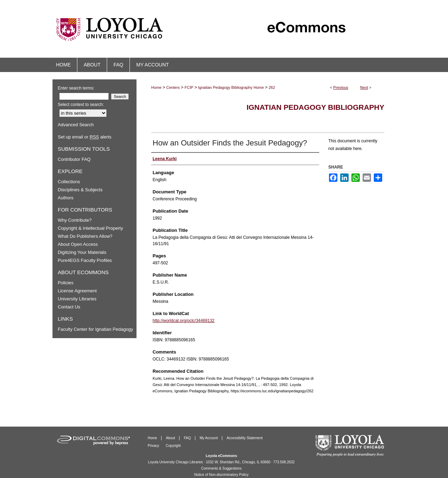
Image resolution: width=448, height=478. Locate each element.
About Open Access (78, 244)
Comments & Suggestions (222, 468)
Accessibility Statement (244, 438)
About (171, 438)
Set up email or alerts (85, 137)
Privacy (154, 446)
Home (156, 87)
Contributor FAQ (74, 159)
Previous (341, 87)
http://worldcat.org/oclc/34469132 (184, 321)
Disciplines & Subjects (80, 190)
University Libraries (77, 299)
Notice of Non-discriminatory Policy (221, 475)
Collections (69, 182)
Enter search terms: (76, 88)
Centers (173, 87)
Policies (66, 283)
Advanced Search (76, 125)
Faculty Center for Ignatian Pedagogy (95, 329)
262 (272, 87)
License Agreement (77, 291)
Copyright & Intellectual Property (90, 228)
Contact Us (69, 307)
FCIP (189, 87)
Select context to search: (81, 105)
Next (364, 87)
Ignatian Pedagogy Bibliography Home (231, 87)
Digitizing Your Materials (82, 252)
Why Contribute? (75, 220)
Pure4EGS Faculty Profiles (85, 260)
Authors (66, 198)
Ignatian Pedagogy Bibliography (315, 107)
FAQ (188, 438)
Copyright (173, 446)
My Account (209, 438)
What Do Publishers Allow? (85, 236)
